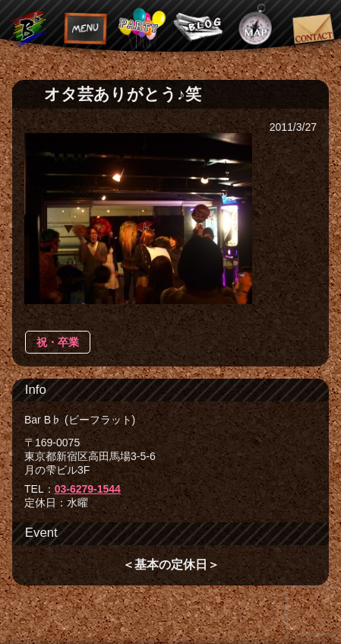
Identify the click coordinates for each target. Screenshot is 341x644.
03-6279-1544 (88, 489)
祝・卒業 (58, 342)
